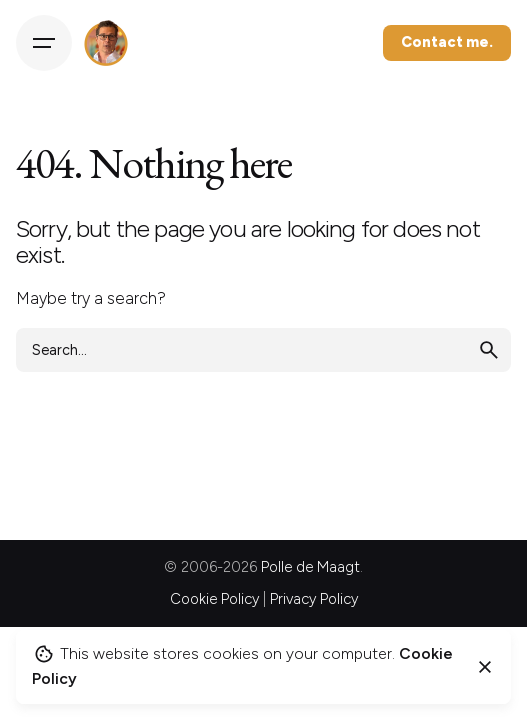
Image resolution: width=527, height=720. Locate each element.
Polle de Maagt (310, 567)
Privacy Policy (314, 599)
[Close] (485, 667)
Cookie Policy (214, 599)
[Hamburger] (44, 43)
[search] (489, 350)
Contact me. (447, 42)
